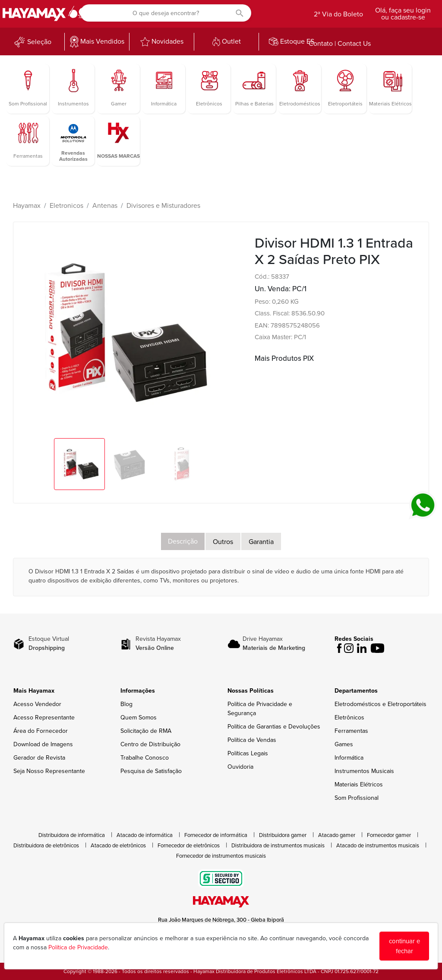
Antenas (105, 206)
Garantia (261, 542)
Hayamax (27, 206)
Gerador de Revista (39, 758)
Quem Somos (139, 717)
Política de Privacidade (78, 947)
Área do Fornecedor (41, 731)
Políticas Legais (248, 753)
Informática (349, 758)
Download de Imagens (43, 744)
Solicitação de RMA (146, 731)
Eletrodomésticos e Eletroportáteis (380, 704)
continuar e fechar (404, 946)
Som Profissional (357, 798)
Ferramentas (351, 731)
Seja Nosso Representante (49, 771)
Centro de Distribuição (150, 744)
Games (344, 744)
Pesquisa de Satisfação (151, 771)
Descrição (183, 541)
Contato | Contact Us (340, 44)
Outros (223, 542)
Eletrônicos (349, 717)
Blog (126, 704)
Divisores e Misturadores (163, 206)
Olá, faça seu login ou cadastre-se (403, 14)
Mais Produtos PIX (284, 358)
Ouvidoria (240, 767)
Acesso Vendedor (37, 704)
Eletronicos (66, 206)
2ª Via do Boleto (338, 14)
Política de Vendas (252, 740)
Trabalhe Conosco (145, 758)
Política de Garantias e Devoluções (274, 727)
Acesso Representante (44, 717)
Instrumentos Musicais (364, 771)
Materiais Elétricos (359, 784)
